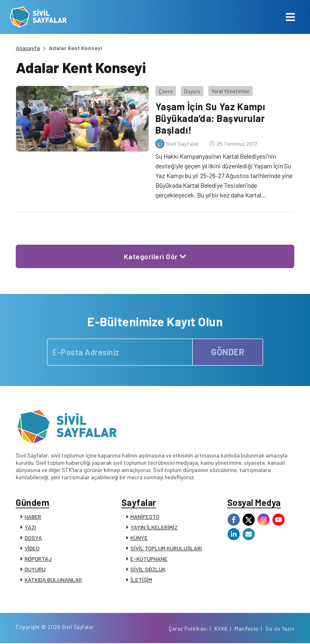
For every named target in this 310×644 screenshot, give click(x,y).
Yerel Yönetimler (230, 91)
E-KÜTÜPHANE (149, 559)
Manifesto (247, 629)
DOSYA (33, 538)
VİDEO (32, 548)
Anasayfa (28, 48)
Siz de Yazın (280, 629)
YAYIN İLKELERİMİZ (154, 527)
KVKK (221, 629)
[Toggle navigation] (290, 17)
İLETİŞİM (141, 580)
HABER (33, 517)
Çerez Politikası (188, 629)
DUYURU (35, 569)
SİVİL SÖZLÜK (148, 569)
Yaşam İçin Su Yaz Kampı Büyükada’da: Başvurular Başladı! (210, 118)
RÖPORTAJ (38, 559)
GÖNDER (228, 351)
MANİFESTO (145, 517)
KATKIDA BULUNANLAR (53, 580)
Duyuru (192, 91)
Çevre (165, 91)
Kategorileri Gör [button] (155, 256)
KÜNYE (139, 538)
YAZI (30, 527)
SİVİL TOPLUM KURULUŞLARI (166, 548)
